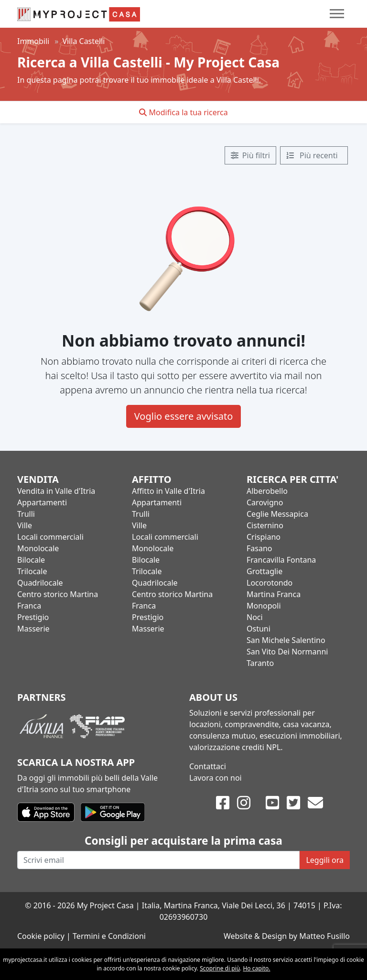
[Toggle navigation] (337, 14)
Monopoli (264, 606)
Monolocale (38, 548)
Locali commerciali (50, 537)
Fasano (259, 548)
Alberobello (267, 491)
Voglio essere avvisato (184, 416)
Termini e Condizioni (109, 936)
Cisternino (265, 525)
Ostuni (259, 629)
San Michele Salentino (286, 640)
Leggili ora (325, 860)
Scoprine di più (220, 968)
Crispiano (264, 537)
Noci (255, 617)
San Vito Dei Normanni (287, 652)
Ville (25, 525)
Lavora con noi (216, 778)
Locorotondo (270, 583)
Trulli (26, 514)
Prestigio (33, 617)
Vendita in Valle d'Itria (56, 491)
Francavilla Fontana (281, 560)
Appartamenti (42, 502)
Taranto (260, 663)
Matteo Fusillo (324, 936)
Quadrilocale (40, 583)
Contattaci (208, 766)
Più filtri (250, 155)
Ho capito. (256, 968)
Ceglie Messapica (277, 514)
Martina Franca (274, 594)
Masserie (33, 629)
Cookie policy (41, 936)
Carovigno (265, 502)
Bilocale (31, 560)
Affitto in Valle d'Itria (168, 491)
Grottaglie (264, 571)
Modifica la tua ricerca (183, 112)
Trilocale (32, 571)
